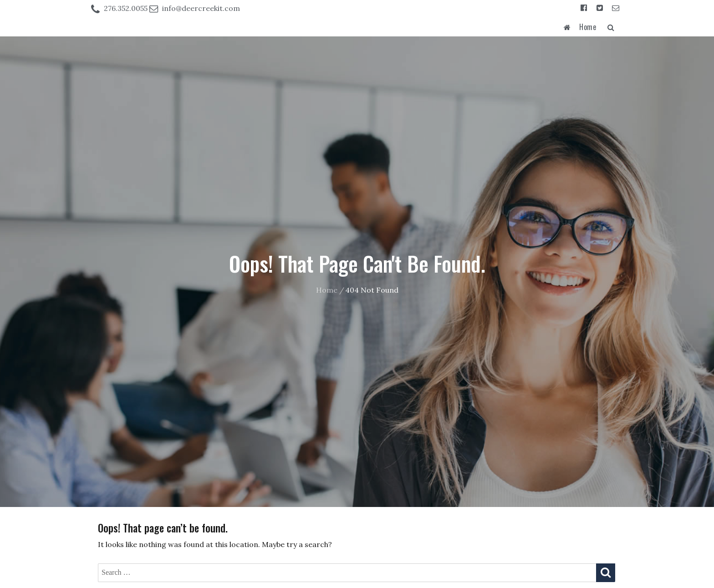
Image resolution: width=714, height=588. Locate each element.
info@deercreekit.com (201, 8)
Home (588, 27)
